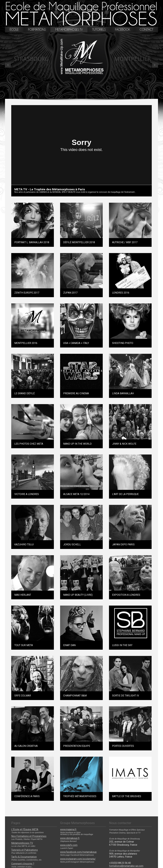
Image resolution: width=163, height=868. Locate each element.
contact (146, 30)
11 (85, 97)
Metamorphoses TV (22, 843)
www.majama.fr (68, 830)
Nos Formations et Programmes (29, 836)
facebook (123, 30)
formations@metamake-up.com (126, 866)
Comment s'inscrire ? (23, 864)
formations (37, 30)
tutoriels (99, 30)
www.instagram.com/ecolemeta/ (78, 859)
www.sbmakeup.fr (70, 838)
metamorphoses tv (69, 30)
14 (91, 97)
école (14, 30)
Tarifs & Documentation (24, 857)
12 (67, 97)
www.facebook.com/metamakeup (78, 852)
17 (103, 97)
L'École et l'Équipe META (25, 830)
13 (88, 97)
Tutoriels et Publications (25, 850)
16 (94, 97)
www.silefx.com (69, 845)
